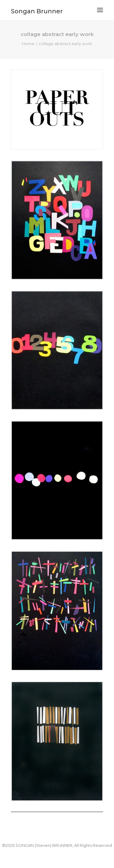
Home (28, 44)
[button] (100, 10)
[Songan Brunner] (37, 9)
